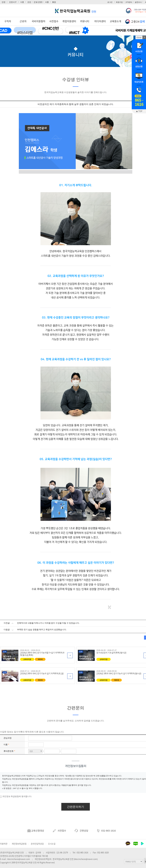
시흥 (22, 2)
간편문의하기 (76, 807)
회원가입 (119, 2)
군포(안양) (38, 2)
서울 (47, 2)
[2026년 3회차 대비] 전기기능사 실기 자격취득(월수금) (119, 673)
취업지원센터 (69, 21)
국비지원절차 (38, 21)
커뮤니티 (85, 21)
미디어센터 (100, 21)
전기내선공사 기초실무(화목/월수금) (111, 653)
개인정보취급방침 (19, 844)
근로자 (23, 21)
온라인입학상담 (37, 844)
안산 (29, 2)
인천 (4, 2)
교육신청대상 (36, 831)
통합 (54, 2)
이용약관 (4, 844)
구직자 (8, 21)
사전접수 (54, 21)
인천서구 (13, 2)
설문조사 (138, 2)
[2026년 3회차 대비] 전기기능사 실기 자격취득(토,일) (42, 673)
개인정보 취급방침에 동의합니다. (17, 796)
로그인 (110, 2)
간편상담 (81, 831)
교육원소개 (115, 21)
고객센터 (129, 2)
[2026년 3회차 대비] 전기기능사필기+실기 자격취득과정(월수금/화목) (42, 654)
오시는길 (52, 844)
